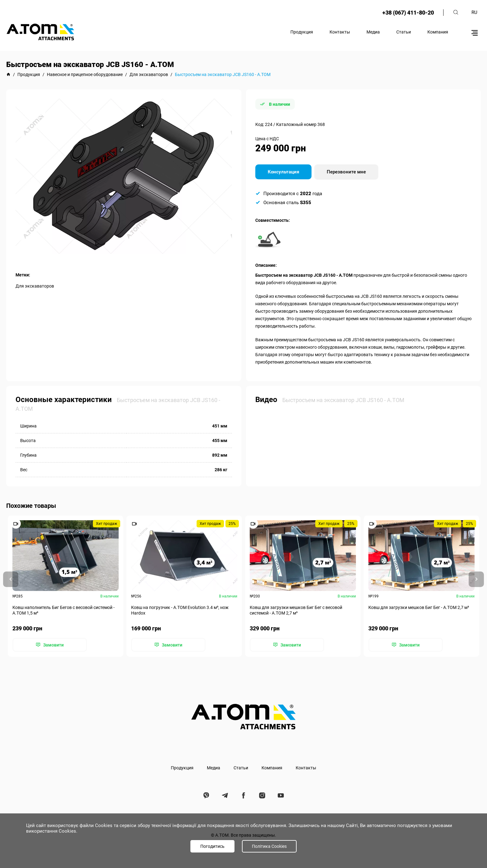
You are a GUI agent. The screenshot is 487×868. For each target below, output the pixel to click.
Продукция (302, 32)
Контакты (340, 32)
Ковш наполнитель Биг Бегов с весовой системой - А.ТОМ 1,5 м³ (64, 610)
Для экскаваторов (35, 286)
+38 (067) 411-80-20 (408, 13)
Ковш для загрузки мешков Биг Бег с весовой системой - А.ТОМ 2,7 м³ (296, 610)
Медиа (373, 32)
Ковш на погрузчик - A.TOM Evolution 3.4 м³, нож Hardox (180, 610)
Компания (438, 32)
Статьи (404, 32)
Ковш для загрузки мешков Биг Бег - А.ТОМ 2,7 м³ (419, 607)
